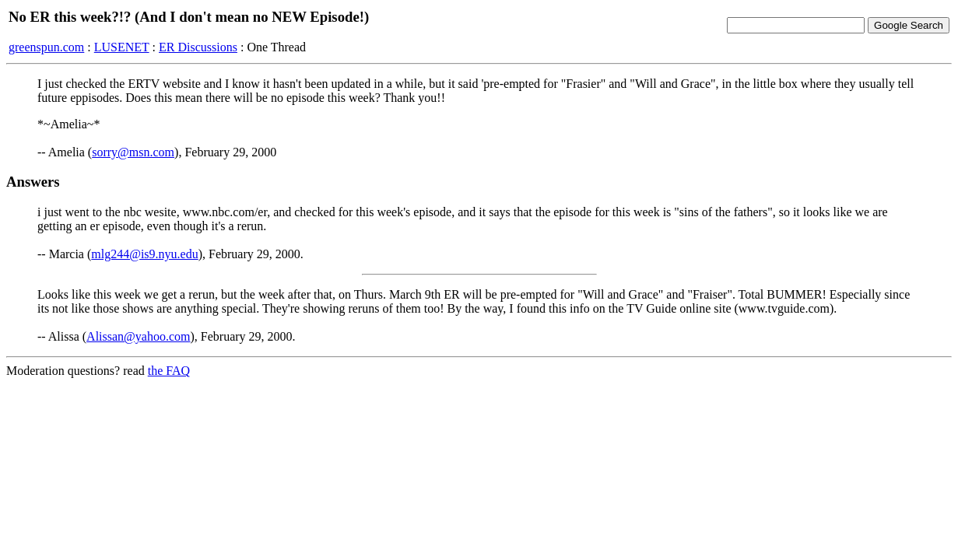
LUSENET (122, 47)
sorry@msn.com (133, 152)
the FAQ (169, 371)
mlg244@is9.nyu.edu (144, 254)
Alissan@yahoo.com (138, 336)
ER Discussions (198, 47)
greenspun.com (46, 47)
